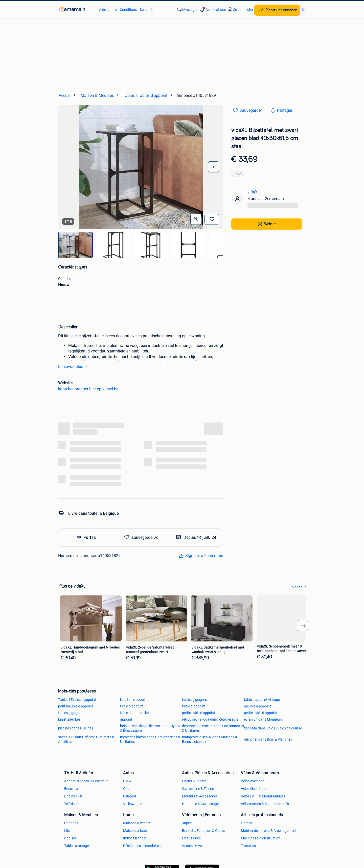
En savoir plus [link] (74, 366)
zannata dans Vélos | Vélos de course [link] (273, 728)
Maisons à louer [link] (135, 831)
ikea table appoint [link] (134, 700)
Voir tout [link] (299, 587)
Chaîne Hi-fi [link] (73, 796)
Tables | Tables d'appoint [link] (77, 700)
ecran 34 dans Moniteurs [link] (263, 719)
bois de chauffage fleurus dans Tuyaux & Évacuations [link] (150, 728)
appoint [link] (126, 719)
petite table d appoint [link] (199, 713)
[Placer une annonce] (277, 10)
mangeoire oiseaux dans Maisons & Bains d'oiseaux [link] (210, 739)
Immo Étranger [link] (135, 838)
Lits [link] (67, 831)
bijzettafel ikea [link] (69, 719)
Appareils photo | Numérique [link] (86, 781)
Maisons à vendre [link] (137, 823)
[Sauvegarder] (212, 219)
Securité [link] (146, 10)
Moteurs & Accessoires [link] (200, 796)
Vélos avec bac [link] (253, 781)
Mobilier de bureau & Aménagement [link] (269, 831)
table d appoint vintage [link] (262, 700)
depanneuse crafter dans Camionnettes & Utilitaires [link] (213, 728)
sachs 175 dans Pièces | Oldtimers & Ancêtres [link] (86, 739)
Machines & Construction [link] (261, 838)
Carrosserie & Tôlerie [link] (198, 789)
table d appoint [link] (132, 706)
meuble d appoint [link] (257, 706)
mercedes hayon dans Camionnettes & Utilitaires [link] (150, 739)
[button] (213, 10)
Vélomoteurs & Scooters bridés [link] (265, 804)
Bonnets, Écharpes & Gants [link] (203, 831)
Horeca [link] (247, 823)
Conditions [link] (128, 10)
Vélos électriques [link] (254, 789)
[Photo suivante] (214, 167)
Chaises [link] (70, 838)
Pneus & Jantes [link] (194, 781)
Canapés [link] (71, 823)
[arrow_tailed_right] (303, 626)
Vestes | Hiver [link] (192, 846)
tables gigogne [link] (70, 713)
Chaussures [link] (191, 838)
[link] (76, 10)
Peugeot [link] (130, 796)
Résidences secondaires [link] (142, 846)
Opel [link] (127, 789)
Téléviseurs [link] (73, 804)
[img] (75, 245)
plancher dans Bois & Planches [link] (268, 739)
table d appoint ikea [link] (135, 713)
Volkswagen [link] (133, 804)
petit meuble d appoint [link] (76, 706)
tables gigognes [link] (194, 700)
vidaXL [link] (254, 192)
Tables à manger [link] (77, 846)
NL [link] (304, 10)
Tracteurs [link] (248, 846)
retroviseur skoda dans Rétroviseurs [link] (210, 719)
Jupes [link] (187, 823)
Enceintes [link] (72, 789)
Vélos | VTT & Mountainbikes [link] (263, 796)
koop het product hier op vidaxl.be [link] (88, 389)
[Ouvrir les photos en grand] (196, 219)
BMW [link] (127, 781)
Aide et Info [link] (108, 10)
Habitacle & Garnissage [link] (200, 804)
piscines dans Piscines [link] (76, 728)
